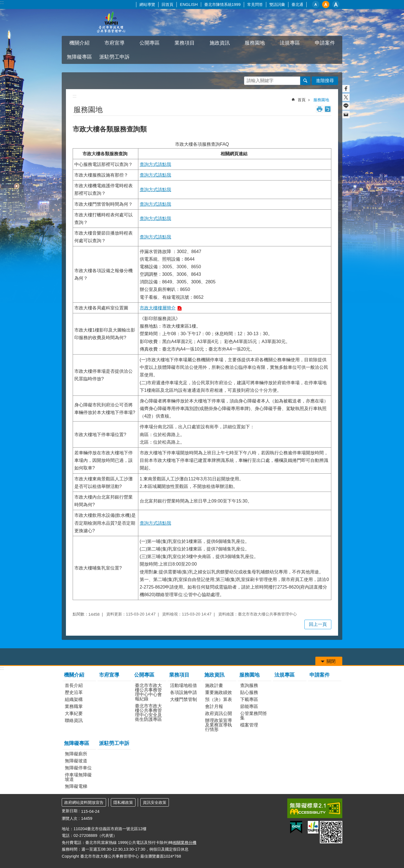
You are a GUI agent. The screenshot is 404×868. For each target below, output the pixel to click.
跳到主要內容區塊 (3, 3)
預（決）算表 (219, 699)
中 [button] (326, 4)
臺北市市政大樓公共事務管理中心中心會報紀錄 (148, 692)
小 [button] (316, 4)
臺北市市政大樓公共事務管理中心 (111, 22)
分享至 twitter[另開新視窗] (346, 97)
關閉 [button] (331, 661)
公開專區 (150, 43)
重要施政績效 (219, 692)
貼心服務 (249, 692)
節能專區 (249, 706)
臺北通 (297, 4)
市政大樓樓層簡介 (158, 308)
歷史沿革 (74, 692)
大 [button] (336, 4)
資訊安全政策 (155, 802)
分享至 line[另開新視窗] (346, 106)
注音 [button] (328, 109)
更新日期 (70, 811)
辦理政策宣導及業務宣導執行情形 (219, 725)
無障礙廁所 (76, 754)
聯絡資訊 (74, 720)
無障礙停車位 (78, 768)
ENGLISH (189, 4)
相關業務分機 (185, 842)
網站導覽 (147, 4)
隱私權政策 (123, 802)
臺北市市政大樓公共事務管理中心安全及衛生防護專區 (148, 713)
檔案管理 (249, 725)
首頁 (302, 100)
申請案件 (325, 43)
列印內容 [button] (320, 109)
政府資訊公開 (219, 713)
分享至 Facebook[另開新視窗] (346, 89)
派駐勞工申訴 (114, 57)
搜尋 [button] (305, 81)
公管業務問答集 (254, 716)
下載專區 (249, 699)
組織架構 (74, 699)
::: (2, 2)
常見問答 (255, 4)
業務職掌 (74, 706)
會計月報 (214, 706)
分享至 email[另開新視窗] (346, 115)
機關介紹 (79, 43)
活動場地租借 (183, 685)
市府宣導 (114, 43)
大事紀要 (74, 713)
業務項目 (185, 43)
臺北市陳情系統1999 (222, 4)
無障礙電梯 (76, 786)
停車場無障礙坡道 (78, 777)
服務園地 (255, 43)
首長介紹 (74, 685)
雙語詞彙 (277, 4)
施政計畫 (214, 685)
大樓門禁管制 (183, 699)
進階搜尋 (325, 81)
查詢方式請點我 (155, 164)
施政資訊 (220, 43)
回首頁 (167, 4)
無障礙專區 (79, 57)
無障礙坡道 (76, 761)
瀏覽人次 (70, 818)
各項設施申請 (183, 692)
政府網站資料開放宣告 (84, 802)
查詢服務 (249, 685)
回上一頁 (318, 624)
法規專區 (290, 43)
